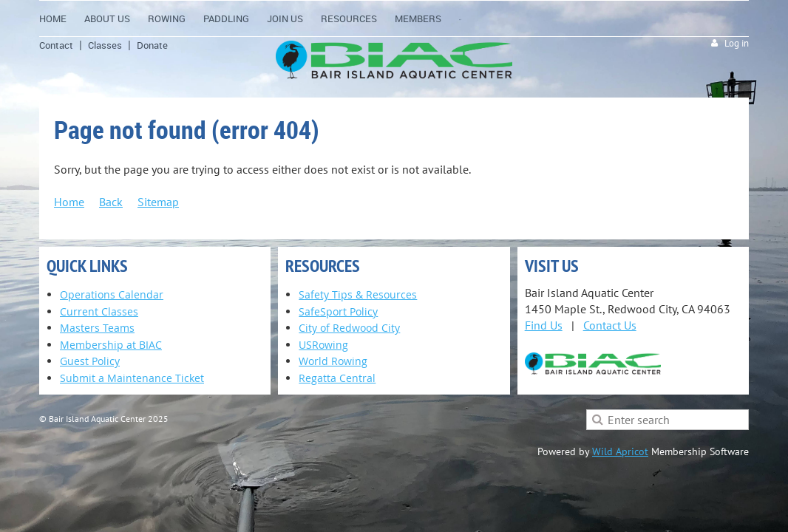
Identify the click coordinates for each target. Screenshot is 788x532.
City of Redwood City (349, 328)
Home (69, 202)
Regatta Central (337, 378)
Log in (737, 43)
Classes (105, 45)
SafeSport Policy (338, 311)
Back (111, 202)
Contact (56, 45)
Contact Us (610, 325)
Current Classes (99, 311)
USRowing (323, 345)
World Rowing (333, 361)
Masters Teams (97, 328)
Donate (152, 45)
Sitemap (158, 202)
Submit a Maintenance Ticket (132, 378)
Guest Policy (90, 361)
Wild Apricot (620, 451)
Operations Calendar (112, 294)
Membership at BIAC (111, 345)
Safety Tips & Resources (358, 294)
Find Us (544, 325)
